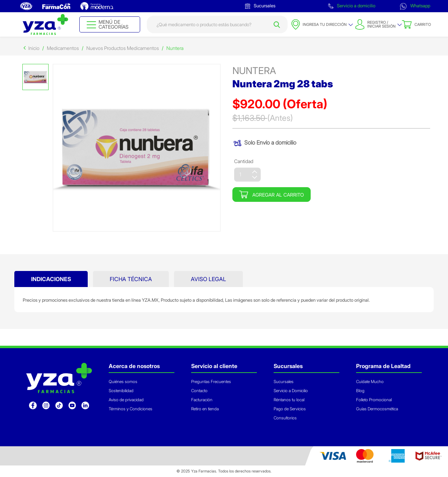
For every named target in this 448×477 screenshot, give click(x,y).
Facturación (202, 400)
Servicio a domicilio (352, 6)
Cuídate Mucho (370, 381)
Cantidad (244, 161)
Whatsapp (415, 6)
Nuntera (175, 48)
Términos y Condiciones (131, 409)
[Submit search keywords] (277, 24)
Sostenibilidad (121, 391)
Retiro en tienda (205, 409)
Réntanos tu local (289, 400)
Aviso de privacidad (126, 400)
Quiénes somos (123, 381)
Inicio (34, 48)
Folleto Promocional (374, 400)
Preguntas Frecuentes (211, 381)
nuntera (254, 71)
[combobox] (217, 24)
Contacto (199, 391)
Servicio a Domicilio (291, 391)
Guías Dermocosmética (377, 409)
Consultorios (285, 418)
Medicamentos (63, 48)
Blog (360, 391)
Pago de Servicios (290, 409)
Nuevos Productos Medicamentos (123, 48)
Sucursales (260, 6)
